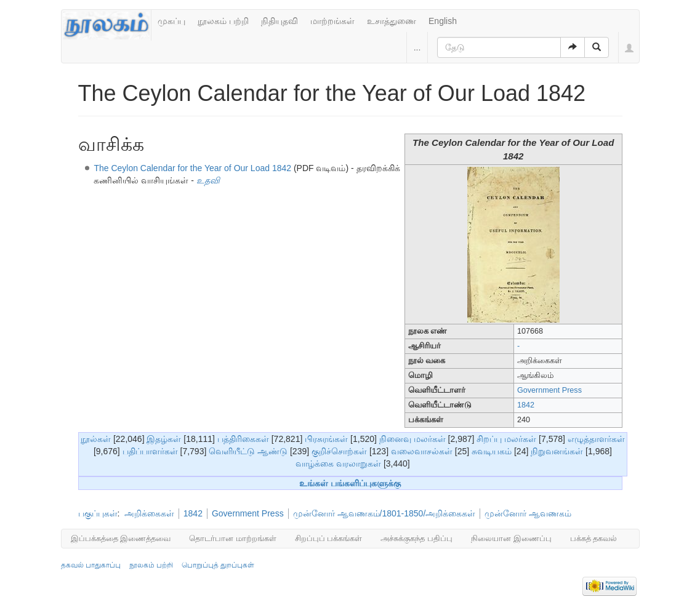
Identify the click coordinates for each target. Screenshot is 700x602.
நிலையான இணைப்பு (511, 538)
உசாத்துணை (392, 21)
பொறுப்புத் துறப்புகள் (218, 565)
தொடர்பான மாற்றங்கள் (233, 538)
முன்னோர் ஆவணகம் (528, 513)
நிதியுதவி (280, 21)
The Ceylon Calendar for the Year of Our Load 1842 (192, 168)
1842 (526, 405)
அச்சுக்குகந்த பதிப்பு (416, 538)
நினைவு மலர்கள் (412, 439)
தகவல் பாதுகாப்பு (91, 565)
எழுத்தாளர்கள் (596, 439)
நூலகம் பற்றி (223, 21)
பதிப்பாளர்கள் (150, 451)
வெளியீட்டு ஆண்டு (248, 451)
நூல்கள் (96, 439)
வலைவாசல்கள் (422, 451)
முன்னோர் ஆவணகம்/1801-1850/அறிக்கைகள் (384, 513)
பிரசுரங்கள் (326, 439)
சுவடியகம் (492, 451)
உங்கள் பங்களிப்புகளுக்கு (350, 483)
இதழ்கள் (164, 439)
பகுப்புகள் (98, 513)
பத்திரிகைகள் (243, 439)
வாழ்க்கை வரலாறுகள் (338, 464)
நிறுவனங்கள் (557, 451)
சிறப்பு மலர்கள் (506, 439)
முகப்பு (171, 21)
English (443, 21)
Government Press (549, 390)
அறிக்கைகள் (149, 513)
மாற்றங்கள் (332, 21)
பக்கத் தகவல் (594, 538)
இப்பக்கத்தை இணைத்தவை (121, 538)
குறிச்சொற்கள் (339, 451)
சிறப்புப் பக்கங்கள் (329, 538)
